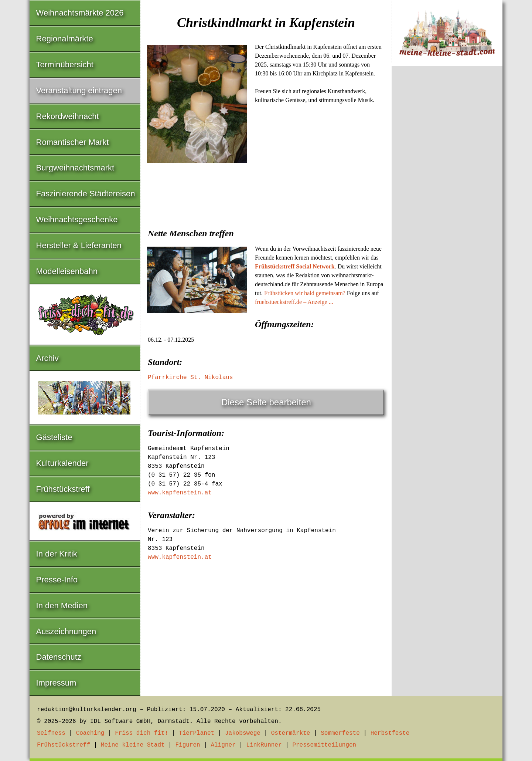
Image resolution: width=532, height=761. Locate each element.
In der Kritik (57, 554)
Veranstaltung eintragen (79, 90)
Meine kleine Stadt (133, 745)
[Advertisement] (266, 221)
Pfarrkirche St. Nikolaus (190, 378)
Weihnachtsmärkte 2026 (80, 13)
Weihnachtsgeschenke (77, 219)
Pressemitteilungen (324, 745)
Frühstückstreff (63, 489)
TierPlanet (197, 733)
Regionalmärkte (65, 39)
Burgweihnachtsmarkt (75, 168)
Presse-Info (57, 580)
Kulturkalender (62, 463)
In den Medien (62, 606)
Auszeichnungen (66, 631)
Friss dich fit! (141, 733)
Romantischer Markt (73, 142)
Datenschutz (59, 657)
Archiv (47, 358)
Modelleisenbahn (67, 271)
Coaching (90, 733)
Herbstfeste (390, 733)
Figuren (187, 745)
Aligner (223, 745)
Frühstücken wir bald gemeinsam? (305, 293)
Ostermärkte (291, 733)
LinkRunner (264, 745)
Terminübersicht (65, 65)
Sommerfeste (340, 733)
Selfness (51, 733)
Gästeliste (54, 437)
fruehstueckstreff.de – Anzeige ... (294, 302)
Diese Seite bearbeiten (266, 402)
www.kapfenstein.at (180, 493)
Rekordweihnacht (68, 116)
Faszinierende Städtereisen (86, 194)
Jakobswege (243, 733)
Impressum (56, 683)
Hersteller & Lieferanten (79, 245)
